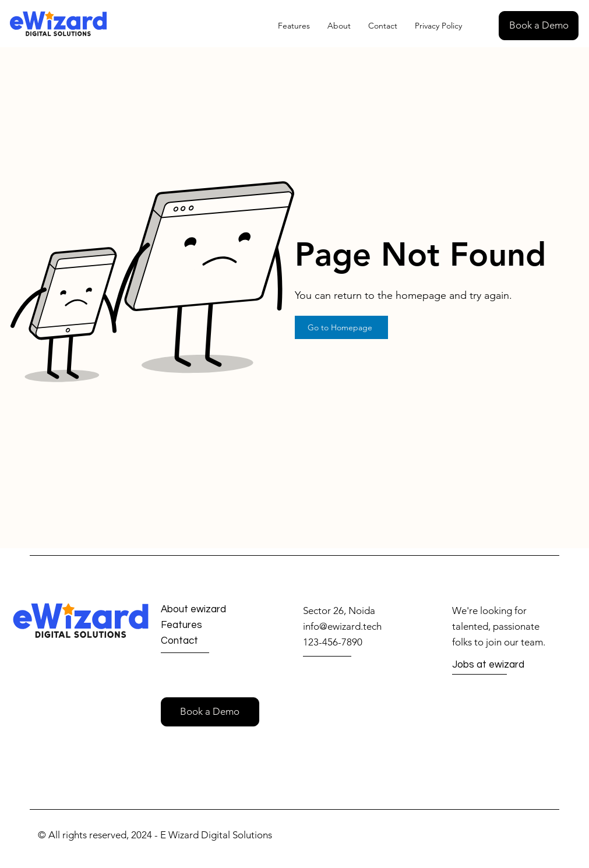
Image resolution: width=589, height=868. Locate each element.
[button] (539, 26)
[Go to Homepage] (341, 327)
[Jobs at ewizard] (494, 666)
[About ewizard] (204, 610)
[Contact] (202, 641)
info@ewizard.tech (342, 626)
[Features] (202, 625)
